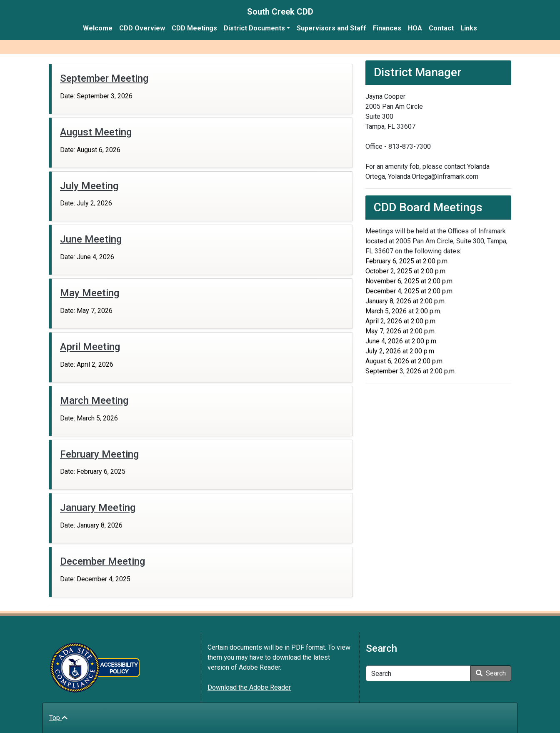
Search (491, 673)
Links (469, 28)
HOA (415, 28)
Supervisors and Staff (331, 28)
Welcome (98, 28)
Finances (387, 28)
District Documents (254, 28)
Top (58, 718)
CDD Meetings (194, 28)
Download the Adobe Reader (249, 687)
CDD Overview (142, 28)
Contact (441, 28)
